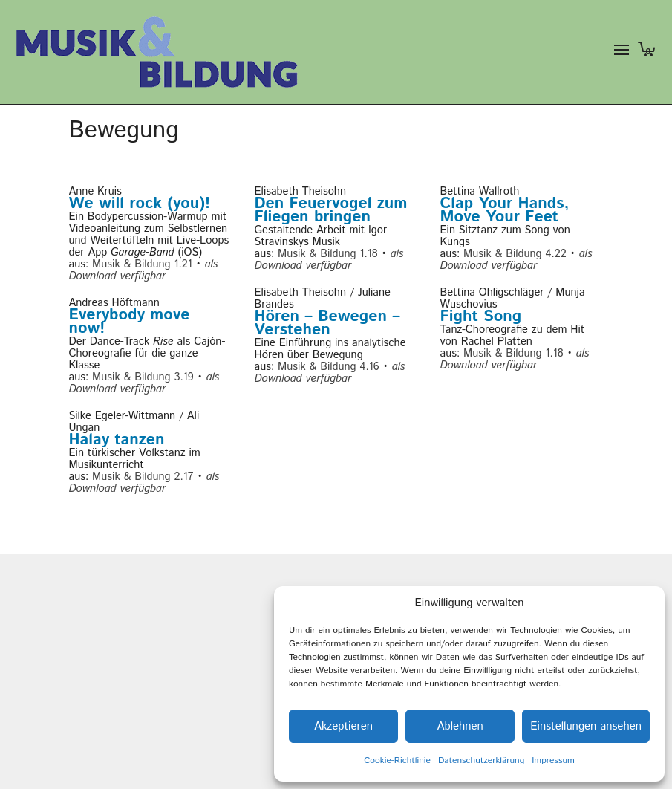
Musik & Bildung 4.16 (329, 367)
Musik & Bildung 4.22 (515, 254)
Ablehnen (460, 726)
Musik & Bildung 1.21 (142, 264)
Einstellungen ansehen (586, 726)
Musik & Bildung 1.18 (327, 254)
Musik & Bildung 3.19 (143, 377)
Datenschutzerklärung (481, 760)
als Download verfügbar (144, 270)
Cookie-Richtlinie (397, 760)
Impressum (553, 760)
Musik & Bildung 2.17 (143, 477)
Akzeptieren (343, 726)
